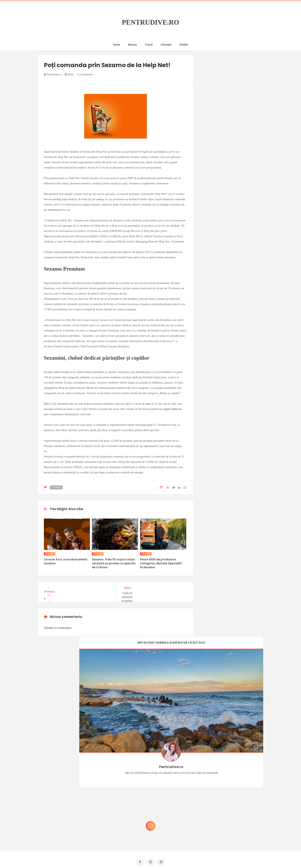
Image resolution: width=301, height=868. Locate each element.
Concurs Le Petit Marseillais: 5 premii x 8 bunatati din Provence (233, 768)
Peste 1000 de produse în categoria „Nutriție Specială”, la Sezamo (161, 563)
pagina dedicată (172, 409)
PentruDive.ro (150, 22)
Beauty (132, 45)
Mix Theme (183, 858)
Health (184, 45)
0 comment (85, 74)
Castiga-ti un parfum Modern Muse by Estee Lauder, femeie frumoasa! (231, 749)
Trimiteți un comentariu (58, 628)
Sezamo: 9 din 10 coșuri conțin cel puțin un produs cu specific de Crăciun (114, 563)
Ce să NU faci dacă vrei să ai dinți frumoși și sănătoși (230, 787)
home (117, 45)
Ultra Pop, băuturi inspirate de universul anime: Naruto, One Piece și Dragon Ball (232, 826)
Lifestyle (166, 45)
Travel (149, 45)
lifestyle (50, 554)
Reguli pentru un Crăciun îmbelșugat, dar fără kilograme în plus (232, 806)
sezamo (57, 487)
